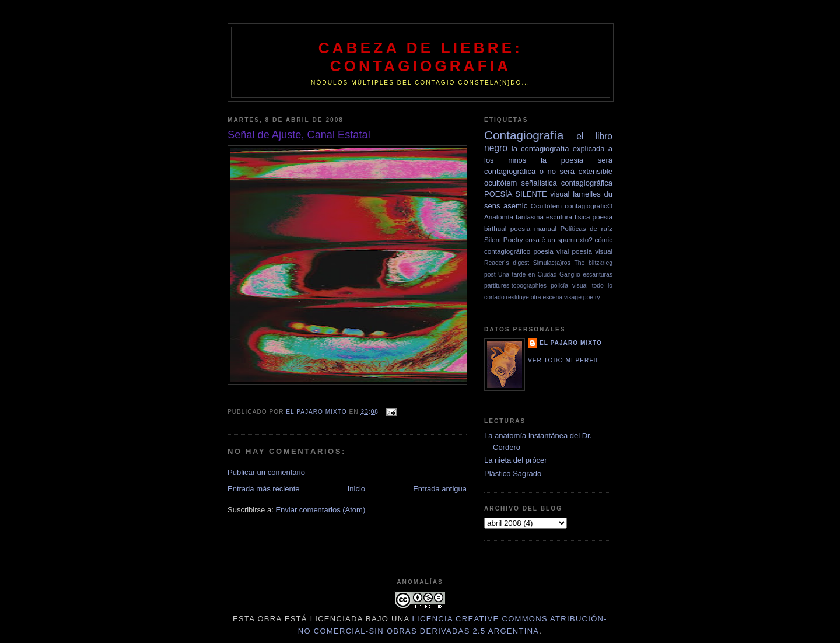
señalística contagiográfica (567, 183)
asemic (515, 206)
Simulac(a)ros (552, 263)
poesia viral (551, 251)
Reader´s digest (507, 263)
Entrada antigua (440, 489)
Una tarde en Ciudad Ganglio (539, 275)
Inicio (356, 489)
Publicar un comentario (266, 472)
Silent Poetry (504, 240)
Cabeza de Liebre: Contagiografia (421, 57)
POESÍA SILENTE (516, 194)
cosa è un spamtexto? (559, 240)
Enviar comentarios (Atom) (320, 510)
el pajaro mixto (571, 343)
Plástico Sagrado (513, 473)
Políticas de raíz (586, 228)
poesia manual (533, 228)
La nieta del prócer (516, 460)
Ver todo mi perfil (564, 360)
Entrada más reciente (264, 489)
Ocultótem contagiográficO (572, 206)
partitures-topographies (515, 286)
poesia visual (592, 251)
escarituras (598, 275)
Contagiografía (524, 135)
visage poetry (582, 297)
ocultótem (501, 183)
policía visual (569, 286)
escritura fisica (568, 217)
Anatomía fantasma (514, 217)
